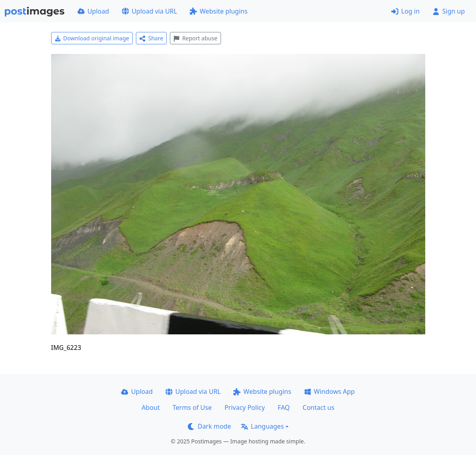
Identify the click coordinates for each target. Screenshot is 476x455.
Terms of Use (192, 407)
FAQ (284, 407)
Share (151, 38)
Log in (405, 11)
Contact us (319, 407)
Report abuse (195, 38)
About (150, 407)
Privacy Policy (245, 407)
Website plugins (219, 11)
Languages (262, 426)
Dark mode (209, 426)
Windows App (330, 391)
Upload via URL (149, 11)
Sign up (449, 11)
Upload (93, 11)
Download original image (92, 38)
